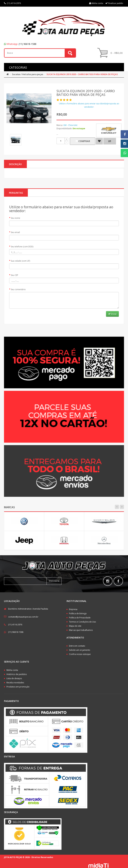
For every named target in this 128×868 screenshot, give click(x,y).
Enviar (112, 314)
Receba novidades (15, 683)
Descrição (15, 164)
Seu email (15, 232)
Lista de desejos (14, 678)
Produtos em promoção (18, 687)
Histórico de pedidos (17, 674)
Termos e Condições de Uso (82, 622)
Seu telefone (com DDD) (22, 247)
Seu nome (15, 218)
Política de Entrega (78, 613)
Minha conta (12, 670)
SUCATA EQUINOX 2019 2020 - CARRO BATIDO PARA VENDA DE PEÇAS (82, 74)
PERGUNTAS (16, 193)
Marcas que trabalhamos (81, 630)
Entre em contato (77, 646)
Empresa (73, 609)
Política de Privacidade (80, 618)
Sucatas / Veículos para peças (28, 74)
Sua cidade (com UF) (20, 261)
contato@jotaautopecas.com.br (23, 617)
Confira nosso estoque (80, 654)
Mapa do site (75, 626)
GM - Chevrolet (70, 125)
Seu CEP (14, 275)
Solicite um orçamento (80, 650)
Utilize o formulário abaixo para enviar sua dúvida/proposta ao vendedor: (89, 105)
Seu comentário (18, 289)
